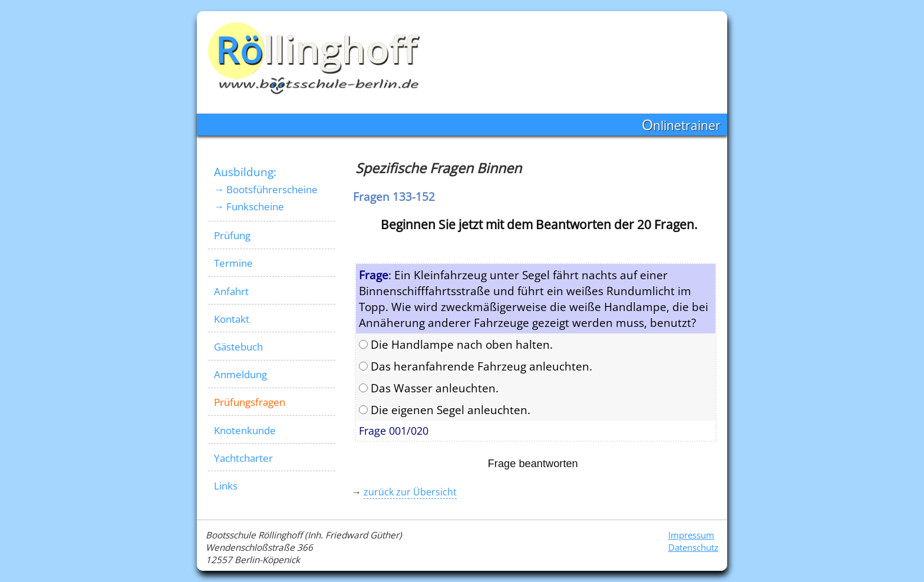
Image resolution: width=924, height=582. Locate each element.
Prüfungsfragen (250, 402)
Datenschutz (693, 548)
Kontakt (232, 319)
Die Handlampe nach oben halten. (456, 344)
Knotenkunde (245, 430)
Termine (233, 263)
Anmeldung (240, 374)
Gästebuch (238, 347)
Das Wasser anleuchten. (429, 388)
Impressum (691, 535)
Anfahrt (231, 291)
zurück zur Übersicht (410, 492)
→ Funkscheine (249, 206)
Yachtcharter (243, 458)
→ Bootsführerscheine (266, 189)
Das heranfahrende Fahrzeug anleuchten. (476, 366)
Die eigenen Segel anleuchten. (445, 410)
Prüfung (232, 235)
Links (226, 486)
